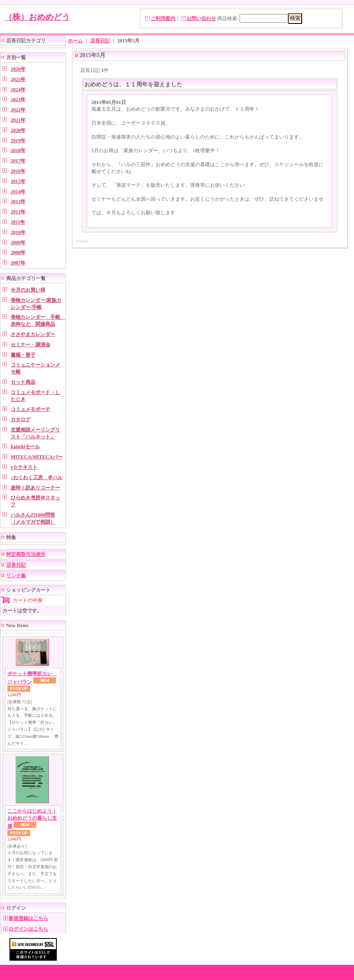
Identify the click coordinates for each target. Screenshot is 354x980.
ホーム (75, 41)
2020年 (18, 130)
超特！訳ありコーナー (35, 488)
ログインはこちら (28, 929)
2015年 (18, 181)
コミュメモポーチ (30, 409)
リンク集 (16, 576)
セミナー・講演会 (30, 345)
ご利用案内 (163, 19)
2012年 (18, 212)
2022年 (18, 110)
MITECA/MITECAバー (37, 457)
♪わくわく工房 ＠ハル (37, 477)
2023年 (18, 100)
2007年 (18, 263)
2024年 (18, 90)
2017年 (18, 161)
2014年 (18, 192)
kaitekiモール (25, 447)
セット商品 (23, 382)
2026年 (18, 69)
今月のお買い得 (28, 290)
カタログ (21, 419)
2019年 (18, 141)
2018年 (18, 151)
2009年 (18, 243)
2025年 (18, 79)
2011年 (18, 222)
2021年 (18, 120)
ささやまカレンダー (33, 334)
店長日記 (16, 565)
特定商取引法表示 (26, 554)
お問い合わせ (201, 19)
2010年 (18, 232)
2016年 (18, 171)
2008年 (18, 253)
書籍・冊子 (23, 355)
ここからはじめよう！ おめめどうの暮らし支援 (32, 819)
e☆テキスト (24, 467)
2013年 (18, 202)
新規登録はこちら (28, 918)
